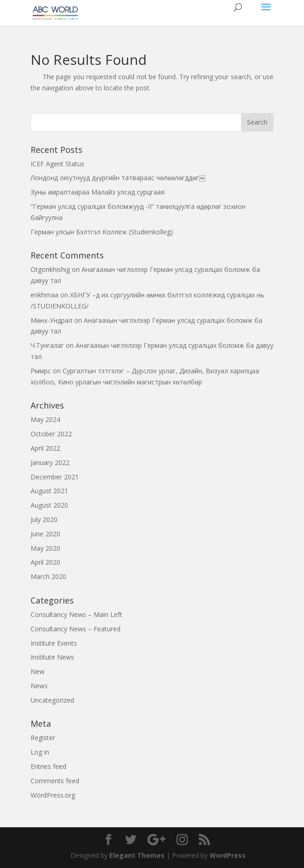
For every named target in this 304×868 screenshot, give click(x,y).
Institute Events (54, 643)
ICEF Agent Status (57, 164)
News (39, 686)
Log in (40, 752)
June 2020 (45, 534)
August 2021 (49, 491)
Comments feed (55, 781)
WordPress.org (53, 795)
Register (43, 738)
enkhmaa (44, 295)
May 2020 (45, 548)
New (38, 671)
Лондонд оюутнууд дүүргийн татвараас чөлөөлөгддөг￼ (118, 178)
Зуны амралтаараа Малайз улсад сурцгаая (98, 192)
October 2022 (51, 434)
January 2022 (50, 462)
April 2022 (45, 448)
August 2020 (49, 505)
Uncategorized (52, 700)
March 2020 (48, 576)
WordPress (228, 855)
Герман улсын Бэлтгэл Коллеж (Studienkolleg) (102, 232)
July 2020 (44, 519)
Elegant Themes (137, 855)
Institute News (52, 657)
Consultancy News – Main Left (76, 614)
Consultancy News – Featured (76, 629)
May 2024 (45, 419)
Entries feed (48, 766)
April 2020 (45, 562)
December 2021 (55, 477)
